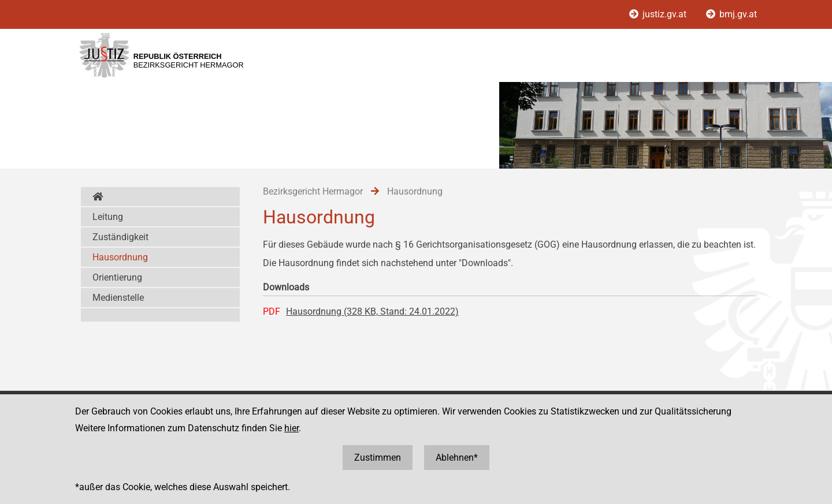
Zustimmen (378, 458)
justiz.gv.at (659, 14)
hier (291, 428)
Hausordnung (120, 257)
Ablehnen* (457, 458)
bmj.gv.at (731, 14)
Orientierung (117, 277)
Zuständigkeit (120, 237)
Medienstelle (118, 298)
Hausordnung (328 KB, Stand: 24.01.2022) (372, 311)
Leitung (108, 217)
